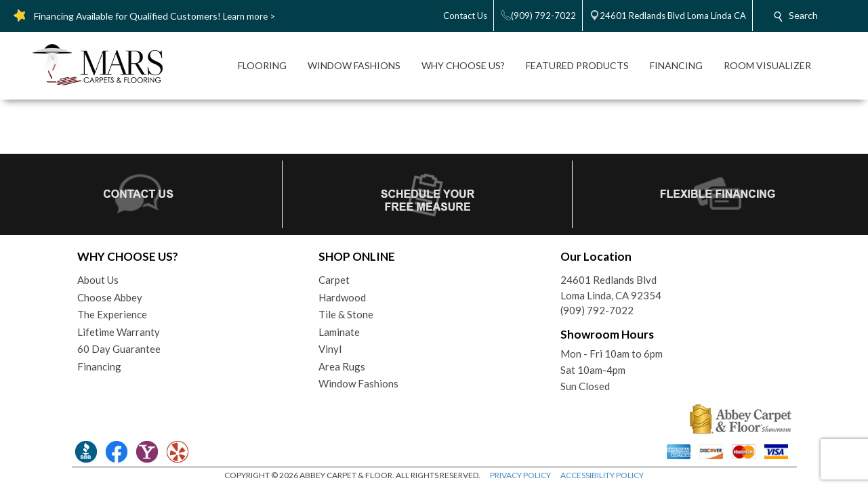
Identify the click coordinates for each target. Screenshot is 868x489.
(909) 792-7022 (597, 310)
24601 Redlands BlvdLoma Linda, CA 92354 (611, 288)
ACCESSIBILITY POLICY (602, 475)
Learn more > (249, 16)
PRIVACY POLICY (520, 475)
